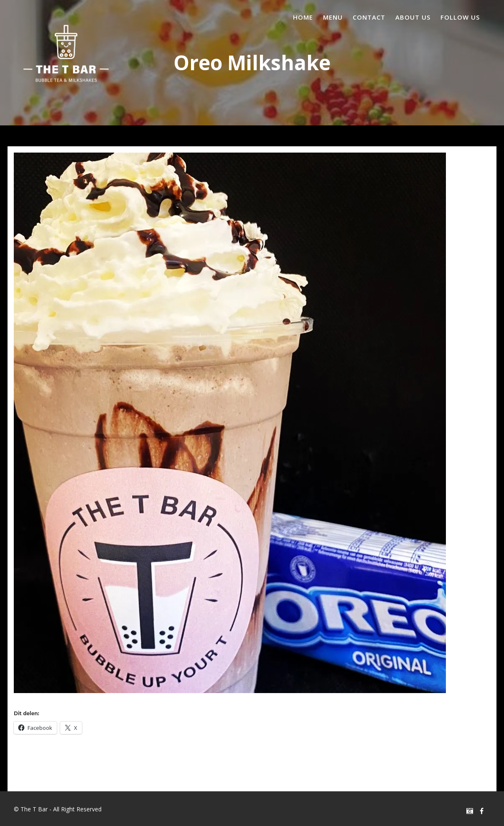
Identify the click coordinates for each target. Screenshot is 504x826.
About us (413, 17)
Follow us (460, 17)
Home (303, 17)
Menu (333, 17)
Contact (369, 17)
